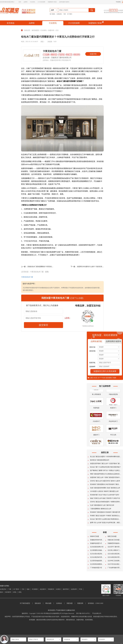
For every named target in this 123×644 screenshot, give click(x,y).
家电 (15, 592)
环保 (81, 589)
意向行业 (92, 347)
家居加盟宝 (35, 30)
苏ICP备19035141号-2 (83, 613)
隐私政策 (38, 603)
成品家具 (43, 589)
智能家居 (51, 589)
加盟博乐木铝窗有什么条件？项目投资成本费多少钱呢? (95, 267)
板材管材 (66, 589)
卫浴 (23, 589)
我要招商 (80, 603)
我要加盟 (70, 603)
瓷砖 (1, 592)
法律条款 (59, 603)
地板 (28, 589)
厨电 (20, 592)
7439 (55, 42)
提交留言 (43, 325)
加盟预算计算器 (52, 2)
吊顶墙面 (35, 589)
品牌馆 (26, 2)
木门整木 (70, 14)
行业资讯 (33, 2)
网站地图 (48, 603)
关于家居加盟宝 (25, 603)
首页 (20, 2)
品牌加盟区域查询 (64, 2)
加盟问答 (51, 30)
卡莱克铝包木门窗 (27, 277)
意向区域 (92, 351)
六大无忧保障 (41, 2)
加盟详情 (93, 54)
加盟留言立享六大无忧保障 (105, 371)
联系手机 (92, 363)
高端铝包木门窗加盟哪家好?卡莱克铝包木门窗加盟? (44, 267)
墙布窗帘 (8, 592)
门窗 (64, 14)
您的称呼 (92, 367)
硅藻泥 (58, 589)
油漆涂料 (74, 589)
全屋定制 (59, 14)
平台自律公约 (97, 613)
